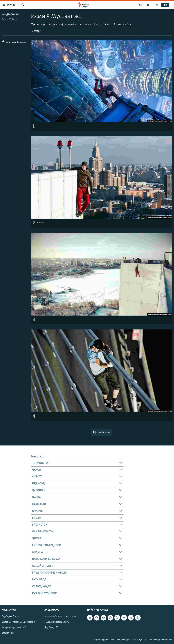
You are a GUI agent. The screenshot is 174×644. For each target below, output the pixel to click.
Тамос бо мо (8, 633)
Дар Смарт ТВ (51, 628)
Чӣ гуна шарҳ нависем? (14, 628)
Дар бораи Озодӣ (10, 617)
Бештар (37, 31)
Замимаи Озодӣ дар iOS (57, 622)
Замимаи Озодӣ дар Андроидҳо (61, 617)
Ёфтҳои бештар (102, 432)
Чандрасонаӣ (10, 15)
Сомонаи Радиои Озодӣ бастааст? (19, 622)
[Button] (14, 43)
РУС (140, 5)
